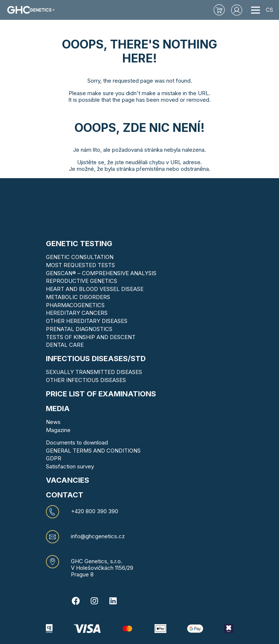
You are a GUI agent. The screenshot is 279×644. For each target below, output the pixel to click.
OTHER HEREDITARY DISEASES (87, 321)
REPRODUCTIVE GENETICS (81, 281)
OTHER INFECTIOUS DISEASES (86, 380)
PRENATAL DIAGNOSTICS (79, 329)
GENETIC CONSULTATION (80, 257)
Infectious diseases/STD (96, 359)
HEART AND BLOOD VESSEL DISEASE (95, 289)
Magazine (58, 430)
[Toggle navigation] (256, 10)
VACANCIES (68, 480)
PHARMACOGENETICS (75, 305)
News (53, 422)
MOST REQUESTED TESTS (80, 265)
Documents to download (77, 442)
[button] (237, 10)
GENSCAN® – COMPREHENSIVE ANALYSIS (101, 273)
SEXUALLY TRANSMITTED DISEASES (94, 372)
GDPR (54, 458)
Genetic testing (79, 244)
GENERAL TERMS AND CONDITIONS (93, 451)
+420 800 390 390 (95, 511)
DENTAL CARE (65, 345)
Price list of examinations (101, 394)
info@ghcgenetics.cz (98, 536)
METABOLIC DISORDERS (78, 297)
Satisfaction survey (70, 466)
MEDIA (58, 409)
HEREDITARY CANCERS (77, 313)
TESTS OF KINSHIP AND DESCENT (91, 337)
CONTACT (65, 495)
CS (269, 10)
